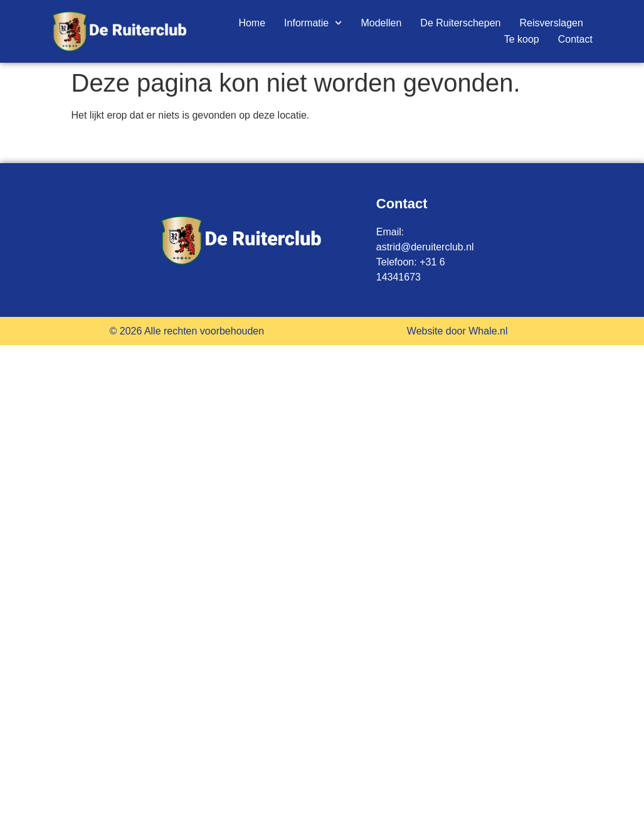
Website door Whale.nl (457, 331)
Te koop (522, 39)
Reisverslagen (551, 23)
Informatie (313, 23)
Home (252, 23)
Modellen (381, 23)
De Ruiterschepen (460, 23)
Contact (575, 39)
